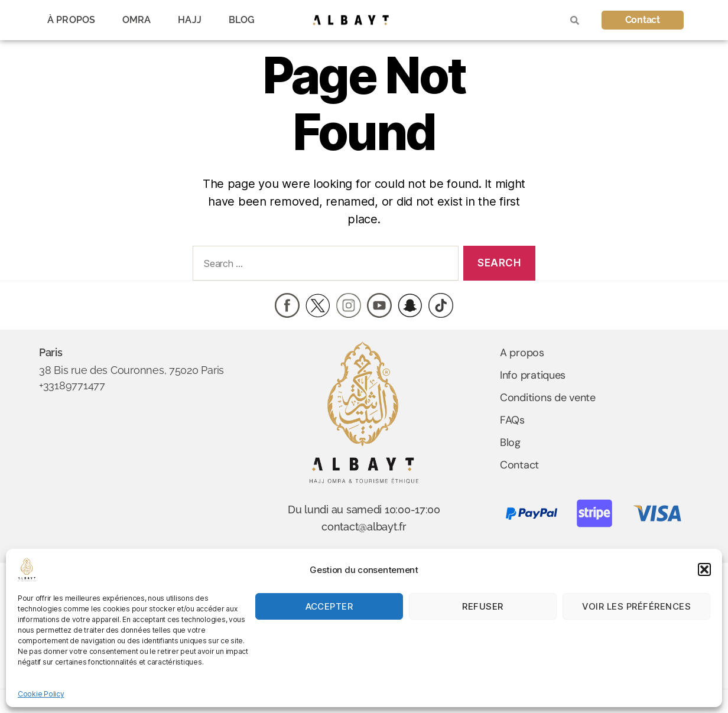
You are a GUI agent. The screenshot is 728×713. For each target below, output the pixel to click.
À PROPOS (71, 20)
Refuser (483, 606)
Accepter (329, 606)
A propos (522, 353)
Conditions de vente (548, 398)
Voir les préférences (637, 606)
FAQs (512, 420)
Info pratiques (533, 375)
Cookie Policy (41, 694)
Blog (510, 442)
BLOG (242, 20)
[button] (704, 569)
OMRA (136, 20)
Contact (519, 465)
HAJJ (189, 20)
